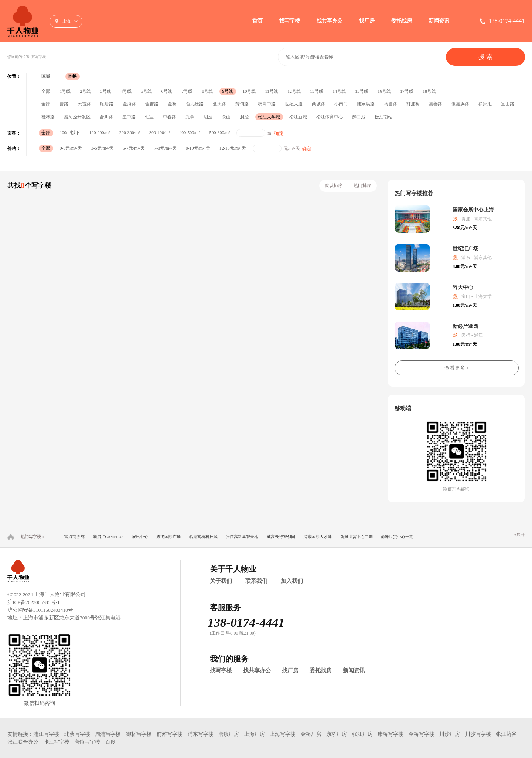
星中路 (129, 117)
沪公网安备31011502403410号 (40, 610)
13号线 (317, 91)
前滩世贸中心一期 (397, 537)
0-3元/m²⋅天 (71, 148)
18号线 (429, 91)
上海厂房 (255, 734)
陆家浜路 (366, 104)
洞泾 (244, 117)
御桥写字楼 (139, 734)
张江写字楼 (57, 742)
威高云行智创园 (281, 537)
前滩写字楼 (170, 734)
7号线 (187, 91)
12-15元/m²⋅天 (233, 148)
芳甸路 (242, 104)
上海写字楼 (283, 734)
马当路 (391, 104)
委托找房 (402, 21)
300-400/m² (160, 133)
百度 (110, 742)
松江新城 (298, 117)
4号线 (126, 91)
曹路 (64, 104)
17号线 (407, 91)
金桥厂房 (311, 734)
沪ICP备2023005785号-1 (34, 602)
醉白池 (359, 117)
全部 (46, 91)
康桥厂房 (337, 734)
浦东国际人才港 (318, 537)
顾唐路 (107, 104)
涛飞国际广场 (168, 537)
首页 (258, 21)
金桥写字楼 (422, 734)
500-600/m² (219, 133)
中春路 (170, 117)
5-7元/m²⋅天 (134, 148)
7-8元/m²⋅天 (165, 148)
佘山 (226, 117)
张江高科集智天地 (242, 537)
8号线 (207, 91)
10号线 (249, 91)
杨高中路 (267, 104)
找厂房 (367, 21)
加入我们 (292, 581)
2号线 (85, 91)
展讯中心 (140, 537)
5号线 (146, 91)
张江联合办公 (23, 742)
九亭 (190, 117)
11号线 (272, 91)
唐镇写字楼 (87, 742)
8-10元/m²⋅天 (198, 148)
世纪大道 (294, 104)
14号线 (339, 91)
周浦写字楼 (108, 734)
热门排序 (362, 186)
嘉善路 (436, 104)
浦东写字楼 (201, 734)
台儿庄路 (195, 104)
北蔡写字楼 (77, 734)
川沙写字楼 (478, 734)
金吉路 (152, 104)
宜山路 (508, 104)
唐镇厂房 (229, 734)
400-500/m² (190, 133)
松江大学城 (269, 117)
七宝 (149, 117)
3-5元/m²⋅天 (102, 148)
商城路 (318, 104)
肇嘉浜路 (460, 104)
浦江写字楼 (46, 734)
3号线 (106, 91)
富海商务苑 (74, 537)
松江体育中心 (330, 117)
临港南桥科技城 (203, 537)
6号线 (167, 91)
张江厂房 (362, 734)
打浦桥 (413, 104)
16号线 (384, 91)
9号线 (228, 91)
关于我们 (221, 581)
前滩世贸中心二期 (357, 537)
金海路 (129, 104)
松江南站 (383, 117)
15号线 (362, 91)
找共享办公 (330, 21)
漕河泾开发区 (77, 117)
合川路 (106, 117)
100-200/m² (99, 133)
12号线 (294, 91)
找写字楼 (290, 21)
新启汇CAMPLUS (108, 537)
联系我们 (256, 581)
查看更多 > (457, 368)
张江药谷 (506, 734)
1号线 (65, 91)
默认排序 (334, 186)
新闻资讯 (439, 21)
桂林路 (48, 117)
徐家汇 (485, 104)
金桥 (172, 104)
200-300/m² (130, 133)
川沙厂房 (450, 734)
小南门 (341, 104)
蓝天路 (219, 104)
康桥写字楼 (391, 734)
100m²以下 (70, 133)
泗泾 (208, 117)
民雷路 (84, 104)
